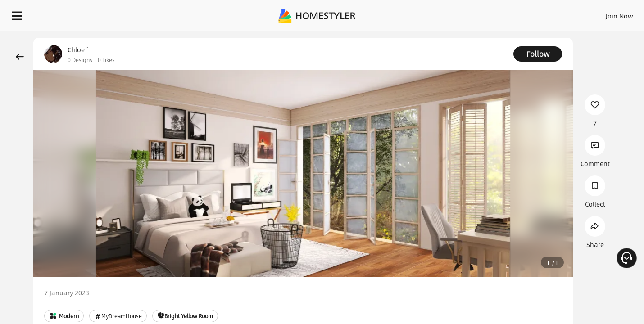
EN (542, 13)
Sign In (478, 13)
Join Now (511, 13)
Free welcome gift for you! (457, 38)
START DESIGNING (599, 13)
